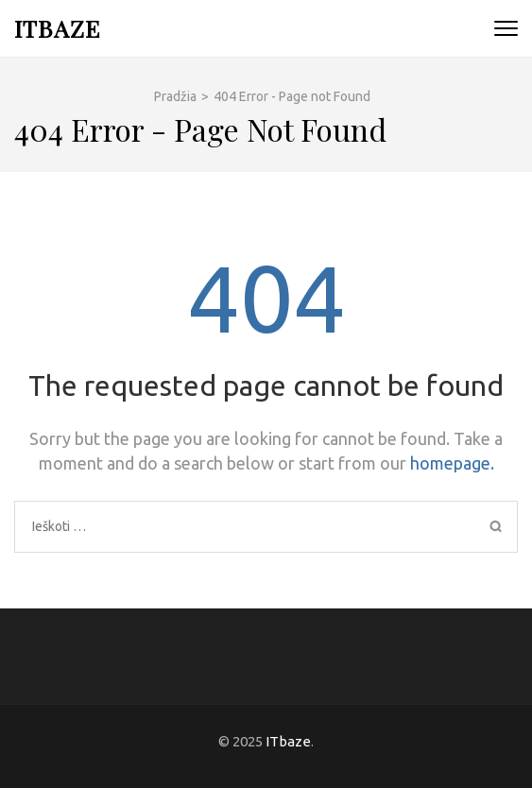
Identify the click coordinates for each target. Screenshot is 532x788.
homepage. (452, 463)
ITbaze (57, 28)
